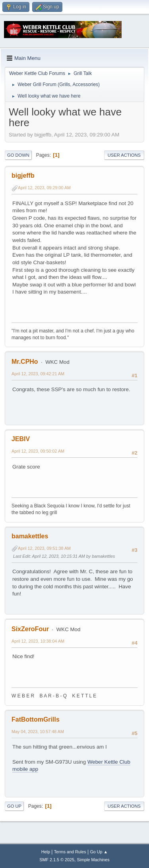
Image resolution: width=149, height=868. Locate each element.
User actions (124, 155)
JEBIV (21, 439)
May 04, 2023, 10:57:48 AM (38, 732)
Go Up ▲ (99, 852)
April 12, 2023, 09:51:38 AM (44, 548)
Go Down (18, 155)
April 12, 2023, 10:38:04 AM (38, 641)
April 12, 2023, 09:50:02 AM (38, 451)
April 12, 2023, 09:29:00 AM (44, 188)
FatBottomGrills (36, 719)
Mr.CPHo (25, 362)
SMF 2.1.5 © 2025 (57, 860)
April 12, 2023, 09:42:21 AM (38, 374)
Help (46, 852)
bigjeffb (23, 176)
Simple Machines (93, 860)
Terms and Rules (70, 852)
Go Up (14, 806)
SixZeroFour (30, 629)
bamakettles (30, 536)
